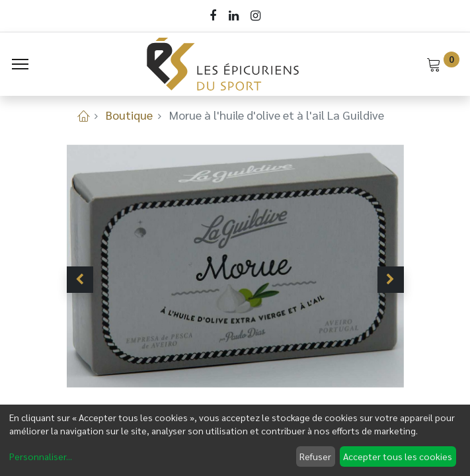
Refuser (315, 456)
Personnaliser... (41, 456)
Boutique (129, 115)
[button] (80, 280)
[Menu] (20, 64)
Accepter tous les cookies (398, 456)
